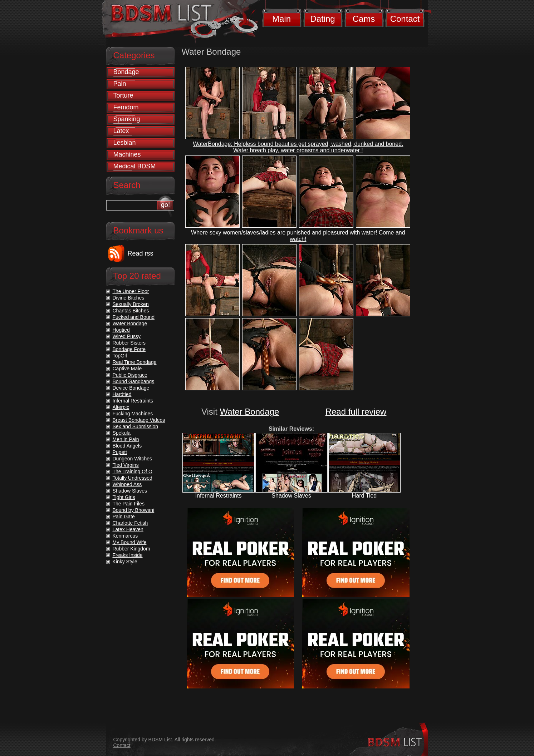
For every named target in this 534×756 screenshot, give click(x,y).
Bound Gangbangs (134, 381)
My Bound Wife (130, 542)
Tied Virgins (126, 465)
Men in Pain (126, 439)
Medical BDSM (135, 166)
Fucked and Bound (134, 317)
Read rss (141, 253)
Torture (123, 95)
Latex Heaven (128, 529)
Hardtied (122, 394)
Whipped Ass (127, 484)
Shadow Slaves (291, 496)
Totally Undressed (133, 478)
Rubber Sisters (129, 343)
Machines (127, 154)
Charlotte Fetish (130, 523)
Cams (364, 19)
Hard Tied (364, 496)
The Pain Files (129, 504)
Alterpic (121, 407)
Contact (405, 19)
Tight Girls (124, 497)
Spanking (127, 119)
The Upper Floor (131, 291)
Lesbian (125, 143)
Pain (120, 84)
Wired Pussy (127, 336)
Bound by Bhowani (134, 510)
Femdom (126, 107)
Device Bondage (131, 388)
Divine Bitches (129, 298)
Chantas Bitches (131, 311)
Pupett (120, 452)
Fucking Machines (133, 414)
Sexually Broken (131, 304)
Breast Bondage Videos (139, 420)
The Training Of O (133, 471)
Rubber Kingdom (131, 549)
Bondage (126, 72)
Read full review (356, 412)
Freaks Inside (128, 555)
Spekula (122, 433)
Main (281, 19)
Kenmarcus (125, 536)
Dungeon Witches (133, 459)
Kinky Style (125, 562)
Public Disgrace (130, 375)
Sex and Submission (136, 426)
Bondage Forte (129, 349)
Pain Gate (124, 517)
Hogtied (121, 330)
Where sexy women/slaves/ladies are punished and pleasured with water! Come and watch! (298, 236)
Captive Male (127, 369)
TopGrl (120, 356)
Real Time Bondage (135, 362)
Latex (121, 131)
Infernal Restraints (219, 496)
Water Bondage (250, 412)
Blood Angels (127, 446)
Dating (322, 19)
